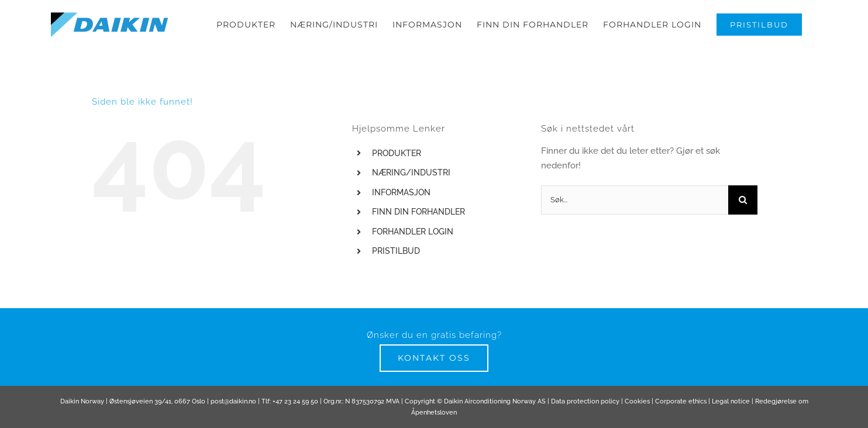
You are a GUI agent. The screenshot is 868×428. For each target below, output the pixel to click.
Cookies (637, 414)
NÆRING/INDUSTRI (411, 185)
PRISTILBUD (396, 264)
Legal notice (731, 414)
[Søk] (743, 213)
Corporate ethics (681, 414)
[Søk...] (635, 213)
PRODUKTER (397, 166)
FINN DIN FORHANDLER (418, 225)
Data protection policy (585, 414)
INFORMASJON (401, 205)
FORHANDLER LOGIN (413, 244)
